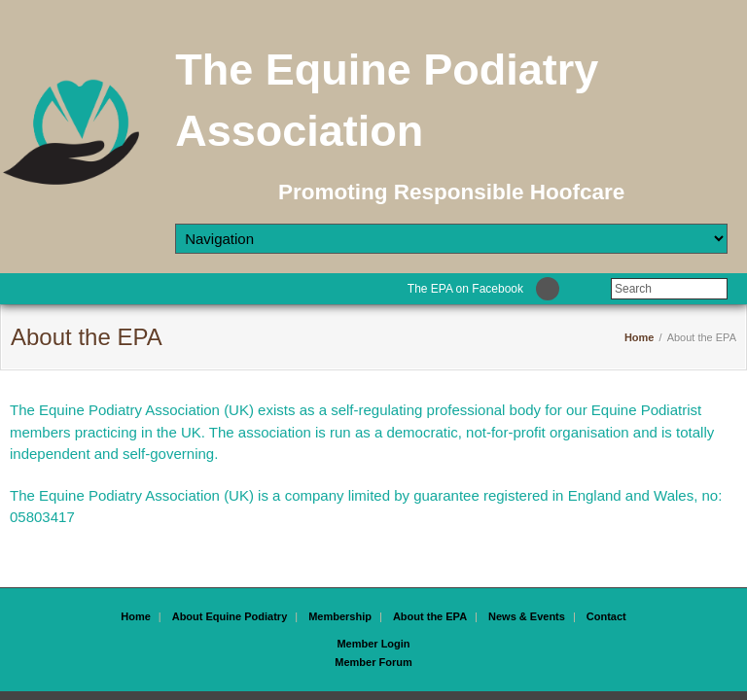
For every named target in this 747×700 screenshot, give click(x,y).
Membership (340, 616)
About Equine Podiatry (230, 616)
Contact (606, 616)
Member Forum (373, 662)
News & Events (527, 616)
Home (640, 337)
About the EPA (430, 616)
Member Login (373, 644)
